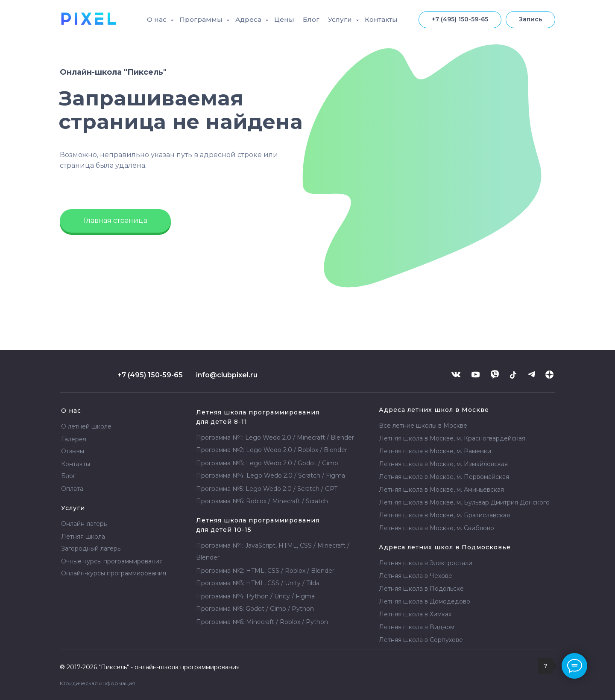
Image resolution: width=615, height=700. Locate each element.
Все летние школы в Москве (423, 426)
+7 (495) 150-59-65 (150, 375)
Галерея (74, 439)
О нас (158, 19)
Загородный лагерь (91, 548)
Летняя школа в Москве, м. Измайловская (443, 464)
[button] (530, 20)
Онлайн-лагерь (84, 524)
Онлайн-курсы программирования (114, 573)
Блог (311, 19)
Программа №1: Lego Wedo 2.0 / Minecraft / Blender (275, 437)
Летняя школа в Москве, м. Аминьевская (441, 490)
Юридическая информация (98, 683)
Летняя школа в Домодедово (425, 601)
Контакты (381, 19)
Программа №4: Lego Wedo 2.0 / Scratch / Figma (271, 475)
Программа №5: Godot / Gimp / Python (255, 609)
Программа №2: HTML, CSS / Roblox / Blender (265, 571)
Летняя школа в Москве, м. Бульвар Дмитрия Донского (464, 502)
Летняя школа (415, 614)
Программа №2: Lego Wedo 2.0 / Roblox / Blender (272, 450)
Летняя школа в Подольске (421, 589)
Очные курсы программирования (112, 561)
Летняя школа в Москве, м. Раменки (435, 451)
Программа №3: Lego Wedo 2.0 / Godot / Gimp (267, 463)
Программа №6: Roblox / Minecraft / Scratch (262, 501)
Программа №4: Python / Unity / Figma (255, 596)
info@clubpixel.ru (227, 375)
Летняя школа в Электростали (426, 563)
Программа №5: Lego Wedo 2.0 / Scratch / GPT (267, 489)
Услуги (341, 19)
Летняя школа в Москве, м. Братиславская (444, 515)
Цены (284, 19)
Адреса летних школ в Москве (434, 410)
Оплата (72, 489)
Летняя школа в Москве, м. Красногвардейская (452, 438)
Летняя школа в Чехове (416, 576)
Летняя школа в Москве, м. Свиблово (436, 528)
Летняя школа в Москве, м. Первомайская (444, 477)
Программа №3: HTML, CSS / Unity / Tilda (258, 583)
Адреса (249, 19)
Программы (202, 19)
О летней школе (86, 426)
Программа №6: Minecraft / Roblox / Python (262, 622)
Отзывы (73, 451)
